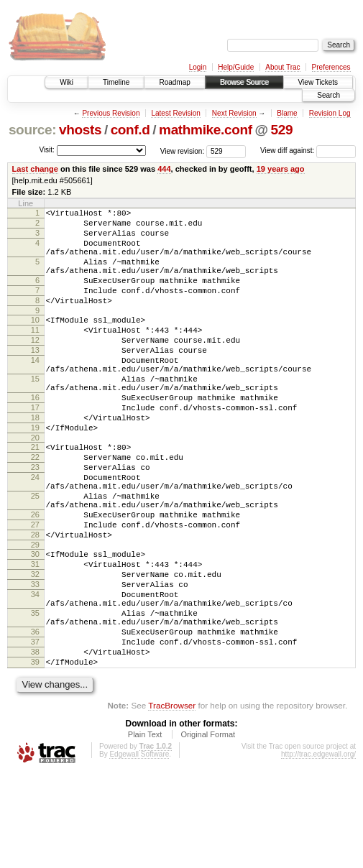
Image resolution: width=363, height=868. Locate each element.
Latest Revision (175, 113)
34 (35, 672)
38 (35, 742)
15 (35, 413)
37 (35, 730)
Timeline (116, 82)
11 (35, 354)
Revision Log (330, 113)
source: (32, 130)
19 (35, 473)
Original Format (208, 829)
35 (35, 695)
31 (35, 635)
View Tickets (318, 82)
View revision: (183, 151)
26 (35, 577)
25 (35, 554)
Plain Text (145, 829)
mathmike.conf (206, 130)
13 (35, 378)
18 (35, 461)
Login (198, 67)
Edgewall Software (139, 849)
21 (35, 494)
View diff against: (308, 151)
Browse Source (244, 82)
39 (35, 754)
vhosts (80, 130)
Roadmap (174, 82)
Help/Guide (236, 67)
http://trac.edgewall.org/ (318, 849)
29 (35, 614)
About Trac (282, 67)
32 (35, 647)
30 (35, 623)
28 (35, 601)
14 (35, 390)
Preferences (331, 67)
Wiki (66, 82)
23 (35, 519)
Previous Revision (111, 113)
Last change (35, 169)
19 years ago (281, 169)
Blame (287, 113)
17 (35, 448)
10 (35, 341)
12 (35, 366)
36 (35, 718)
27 (35, 589)
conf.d (130, 130)
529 (281, 130)
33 (35, 660)
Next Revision (234, 113)
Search (328, 95)
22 (35, 507)
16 (35, 436)
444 (164, 169)
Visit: (47, 150)
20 (35, 485)
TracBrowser (172, 800)
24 (35, 531)
